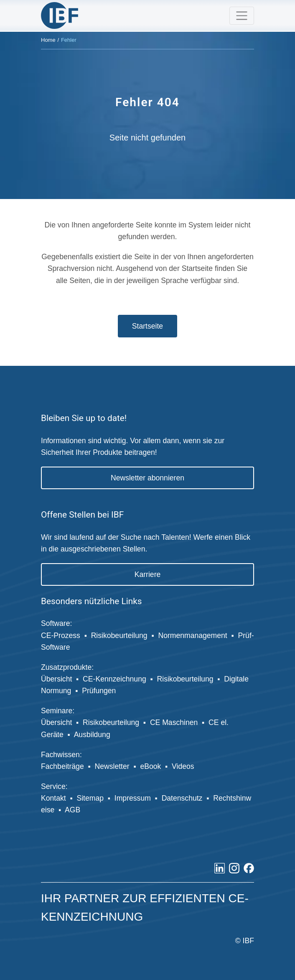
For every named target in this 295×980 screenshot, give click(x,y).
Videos (183, 766)
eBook (150, 766)
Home (48, 40)
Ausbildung (93, 735)
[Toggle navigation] (242, 16)
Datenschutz (182, 798)
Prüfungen (99, 691)
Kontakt (53, 798)
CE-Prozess (61, 635)
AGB (72, 810)
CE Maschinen (174, 722)
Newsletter (112, 766)
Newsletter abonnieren (147, 478)
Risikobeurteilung (119, 635)
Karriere (148, 574)
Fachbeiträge (62, 766)
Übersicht (56, 679)
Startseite (147, 326)
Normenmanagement (192, 635)
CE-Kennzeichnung (114, 679)
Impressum (133, 798)
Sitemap (90, 798)
